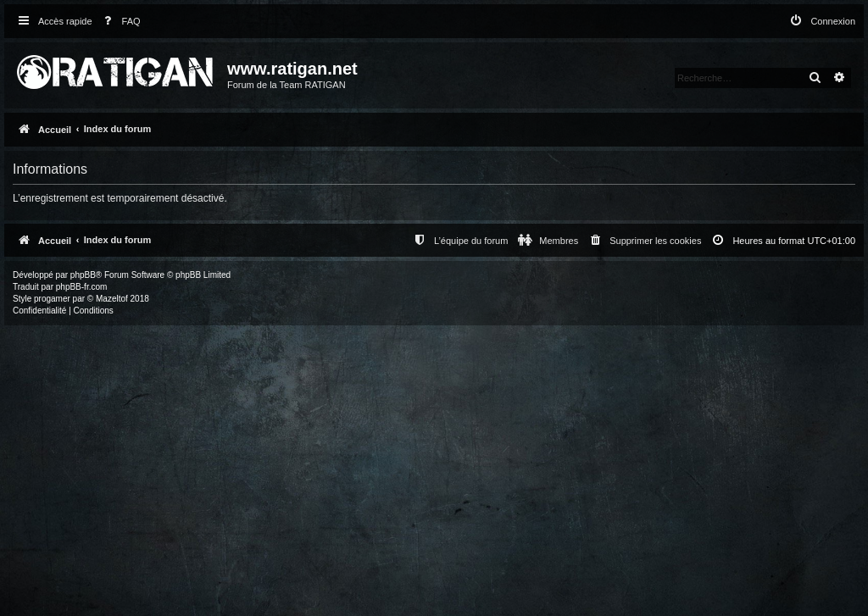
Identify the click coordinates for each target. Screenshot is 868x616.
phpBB (83, 275)
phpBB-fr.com (82, 287)
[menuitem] (119, 22)
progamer (52, 299)
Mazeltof (112, 299)
